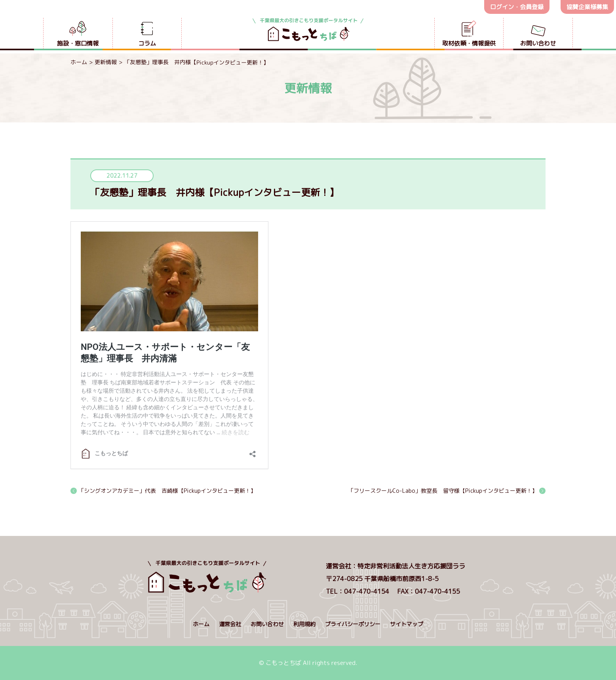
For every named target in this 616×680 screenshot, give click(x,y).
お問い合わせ (267, 624)
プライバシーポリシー (353, 624)
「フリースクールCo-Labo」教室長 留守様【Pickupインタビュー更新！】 (443, 491)
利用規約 (304, 624)
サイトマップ (407, 624)
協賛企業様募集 (587, 7)
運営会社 (230, 624)
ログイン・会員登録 (517, 7)
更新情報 (106, 62)
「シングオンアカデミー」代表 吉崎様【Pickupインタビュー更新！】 (167, 491)
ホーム (79, 62)
